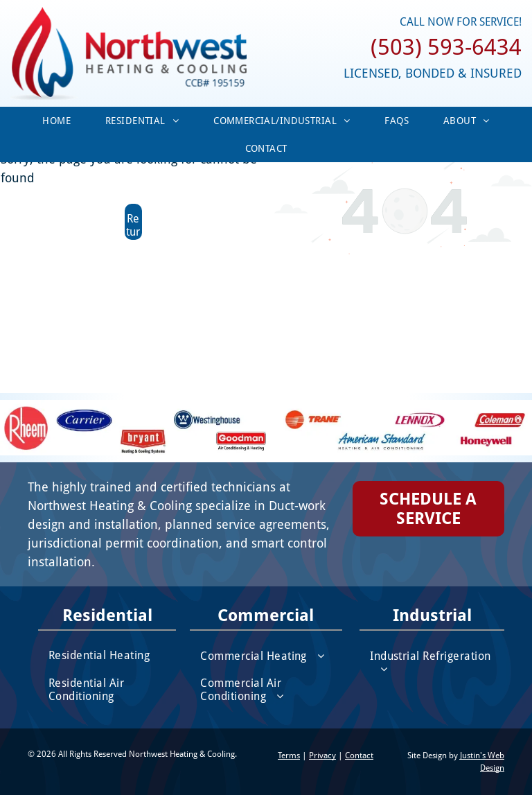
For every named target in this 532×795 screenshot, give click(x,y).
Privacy (322, 755)
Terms (289, 755)
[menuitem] (56, 121)
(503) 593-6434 (446, 47)
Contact (359, 755)
